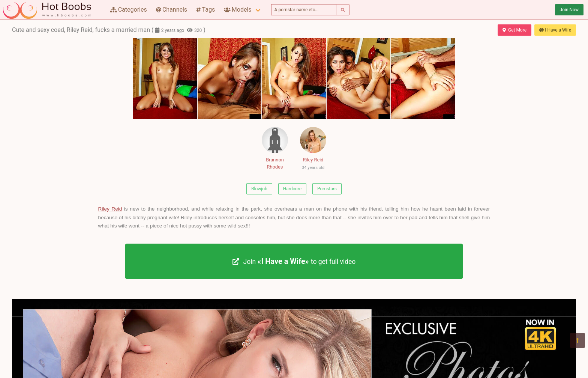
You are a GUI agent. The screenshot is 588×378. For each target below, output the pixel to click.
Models (238, 10)
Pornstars (327, 189)
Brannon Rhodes (275, 148)
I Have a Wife (555, 30)
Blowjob (259, 189)
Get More (514, 30)
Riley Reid (313, 150)
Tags (205, 10)
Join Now (569, 10)
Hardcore (292, 189)
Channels (172, 10)
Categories (129, 10)
